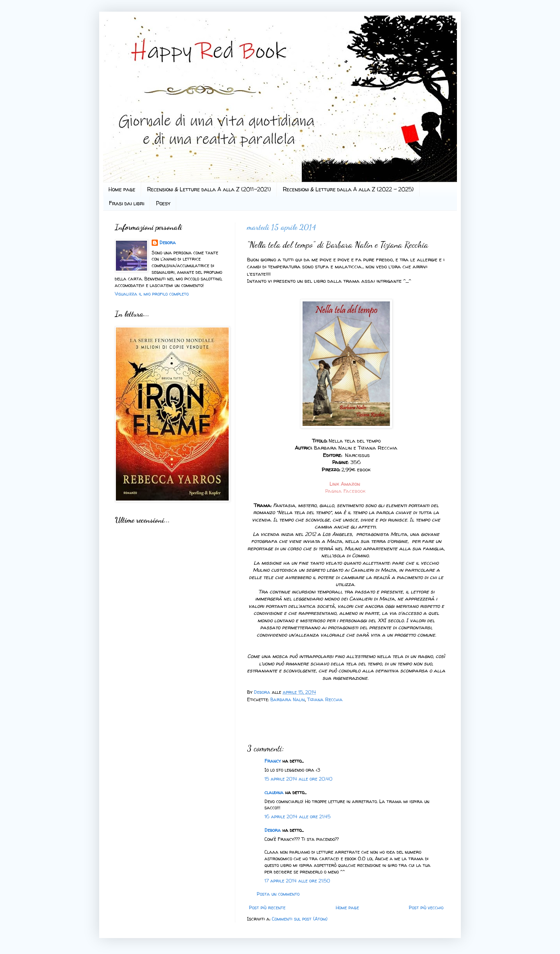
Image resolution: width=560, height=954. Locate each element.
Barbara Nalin (288, 699)
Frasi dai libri (127, 203)
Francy (273, 761)
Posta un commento (278, 894)
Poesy (163, 203)
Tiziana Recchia (325, 699)
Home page (122, 189)
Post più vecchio (426, 908)
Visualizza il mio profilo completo (152, 294)
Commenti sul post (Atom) (300, 919)
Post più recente (267, 908)
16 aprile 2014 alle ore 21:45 (297, 817)
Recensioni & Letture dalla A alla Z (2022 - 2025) (348, 189)
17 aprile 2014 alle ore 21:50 (297, 881)
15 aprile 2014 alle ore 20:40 (298, 779)
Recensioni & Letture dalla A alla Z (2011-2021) (209, 189)
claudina (274, 792)
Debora (263, 692)
